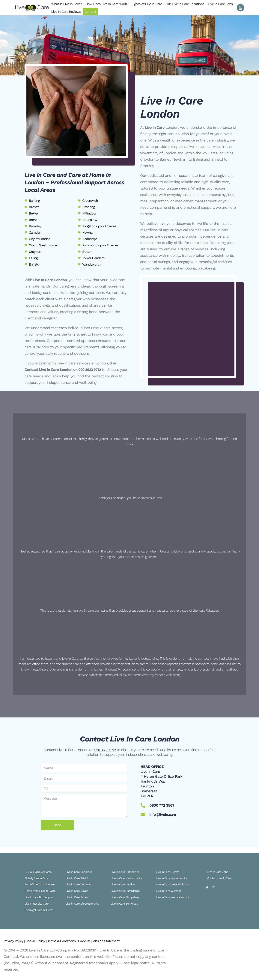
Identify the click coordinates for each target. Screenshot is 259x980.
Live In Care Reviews (66, 12)
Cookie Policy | (41, 941)
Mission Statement (121, 941)
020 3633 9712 (90, 370)
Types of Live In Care (147, 4)
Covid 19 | (97, 941)
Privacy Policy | (16, 941)
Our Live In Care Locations (185, 4)
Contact (90, 12)
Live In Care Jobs (220, 4)
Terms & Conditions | (71, 941)
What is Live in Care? (66, 4)
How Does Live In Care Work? (107, 4)
